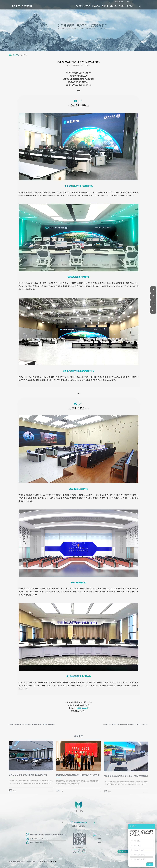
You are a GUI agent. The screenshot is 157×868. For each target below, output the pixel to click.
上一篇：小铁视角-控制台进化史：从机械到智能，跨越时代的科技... (32, 724)
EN (132, 2)
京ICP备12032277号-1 (51, 861)
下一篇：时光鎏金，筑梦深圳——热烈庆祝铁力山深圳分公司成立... (126, 724)
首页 (10, 55)
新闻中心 (16, 55)
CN (128, 2)
